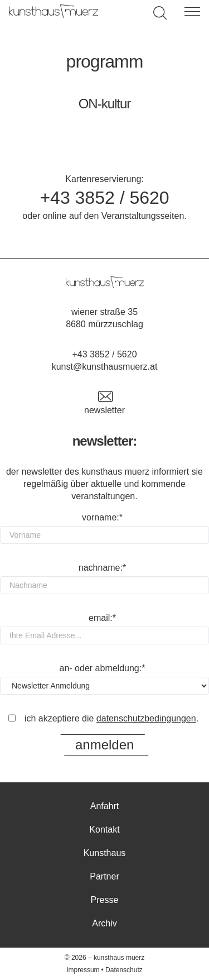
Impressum (83, 970)
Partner (104, 876)
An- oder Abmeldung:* (103, 668)
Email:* (102, 618)
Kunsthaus (105, 853)
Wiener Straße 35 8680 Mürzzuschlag (104, 318)
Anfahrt (105, 806)
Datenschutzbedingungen (146, 718)
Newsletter (104, 403)
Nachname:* (102, 568)
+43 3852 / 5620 (104, 198)
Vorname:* (102, 517)
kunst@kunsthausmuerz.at (105, 367)
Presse (105, 900)
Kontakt (104, 830)
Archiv (104, 923)
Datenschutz (124, 970)
